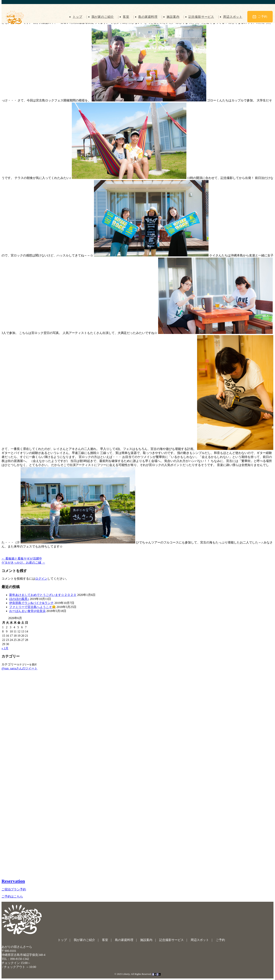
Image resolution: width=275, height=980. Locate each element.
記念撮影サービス (201, 17)
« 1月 (5, 648)
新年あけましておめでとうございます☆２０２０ (43, 595)
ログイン (41, 579)
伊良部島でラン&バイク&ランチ (31, 603)
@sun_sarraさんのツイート (19, 668)
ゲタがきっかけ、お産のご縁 (23, 563)
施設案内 (173, 17)
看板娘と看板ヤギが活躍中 (22, 559)
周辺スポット (233, 17)
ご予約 (260, 17)
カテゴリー (9, 664)
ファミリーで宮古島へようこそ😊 (32, 607)
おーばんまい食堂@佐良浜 (27, 611)
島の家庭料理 (147, 17)
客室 (125, 17)
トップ (76, 17)
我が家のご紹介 (102, 17)
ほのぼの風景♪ (19, 599)
